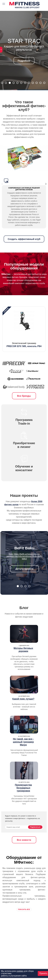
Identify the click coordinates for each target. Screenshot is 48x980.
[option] (24, 329)
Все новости (24, 840)
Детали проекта (24, 569)
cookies (20, 971)
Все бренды (24, 396)
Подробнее (24, 61)
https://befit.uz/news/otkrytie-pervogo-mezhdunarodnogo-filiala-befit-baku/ (24, 556)
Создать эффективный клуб (24, 239)
